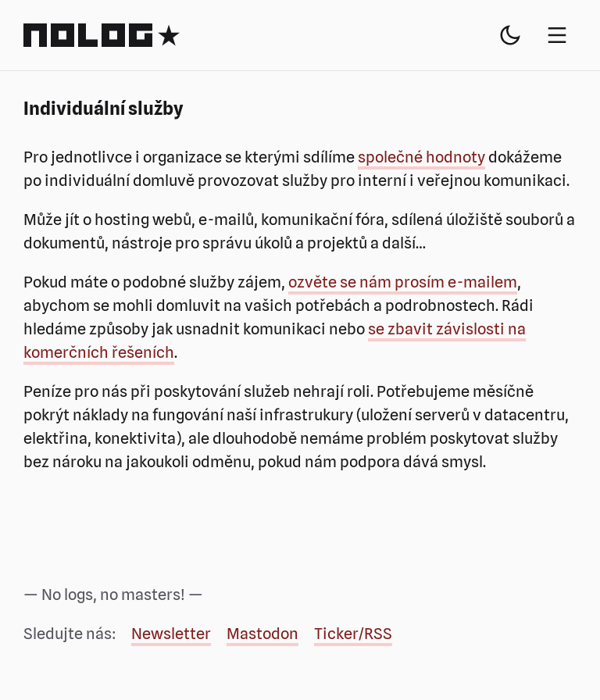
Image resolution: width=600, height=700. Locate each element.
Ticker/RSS (353, 634)
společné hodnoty (421, 157)
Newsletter (171, 634)
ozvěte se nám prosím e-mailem (403, 282)
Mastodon (262, 634)
